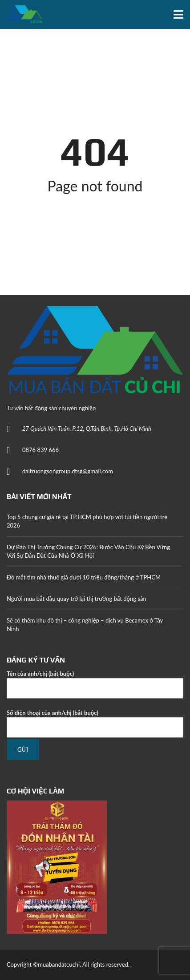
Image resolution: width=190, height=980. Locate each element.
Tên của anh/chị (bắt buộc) (95, 684)
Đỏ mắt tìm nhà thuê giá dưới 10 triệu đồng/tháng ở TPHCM (84, 577)
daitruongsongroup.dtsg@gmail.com (68, 471)
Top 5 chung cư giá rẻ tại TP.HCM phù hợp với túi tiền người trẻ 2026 (87, 521)
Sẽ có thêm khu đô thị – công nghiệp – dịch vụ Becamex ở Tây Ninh (85, 625)
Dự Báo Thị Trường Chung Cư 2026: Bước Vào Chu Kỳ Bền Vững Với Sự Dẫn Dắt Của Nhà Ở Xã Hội (88, 551)
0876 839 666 (40, 450)
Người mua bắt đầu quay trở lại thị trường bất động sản (77, 599)
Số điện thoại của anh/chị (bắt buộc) (95, 724)
